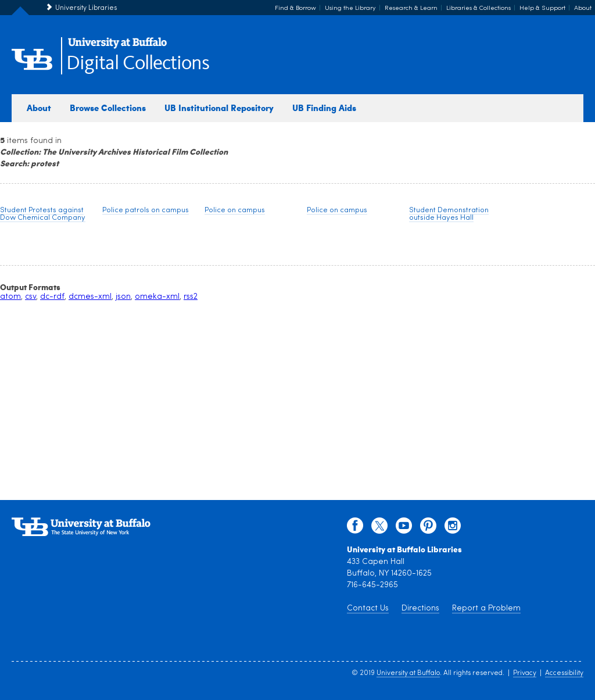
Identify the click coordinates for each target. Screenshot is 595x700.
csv (31, 297)
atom (10, 297)
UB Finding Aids (324, 108)
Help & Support (542, 8)
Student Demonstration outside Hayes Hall (449, 214)
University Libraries (86, 8)
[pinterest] (428, 528)
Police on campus (235, 210)
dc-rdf (52, 297)
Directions (420, 608)
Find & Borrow (295, 8)
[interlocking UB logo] (117, 47)
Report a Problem (486, 608)
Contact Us (368, 608)
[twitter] (379, 528)
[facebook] (355, 528)
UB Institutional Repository (219, 108)
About (583, 8)
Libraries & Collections (478, 8)
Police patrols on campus (146, 210)
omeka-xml (157, 297)
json (123, 297)
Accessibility (564, 673)
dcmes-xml (90, 297)
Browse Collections (108, 108)
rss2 (191, 297)
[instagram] (453, 528)
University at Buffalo (408, 673)
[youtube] (404, 528)
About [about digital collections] (39, 108)
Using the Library (350, 8)
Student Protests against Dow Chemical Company (43, 214)
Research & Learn (411, 8)
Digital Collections (138, 64)
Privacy (525, 673)
